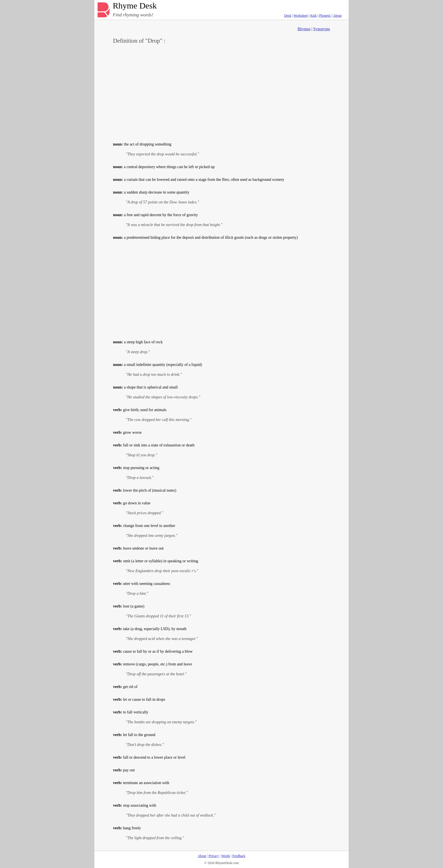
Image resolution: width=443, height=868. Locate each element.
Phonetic (325, 16)
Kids (313, 16)
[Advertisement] (221, 92)
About (337, 16)
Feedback (239, 856)
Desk (288, 16)
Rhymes (304, 29)
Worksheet (301, 16)
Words (226, 856)
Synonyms (322, 29)
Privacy (214, 856)
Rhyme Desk (135, 6)
